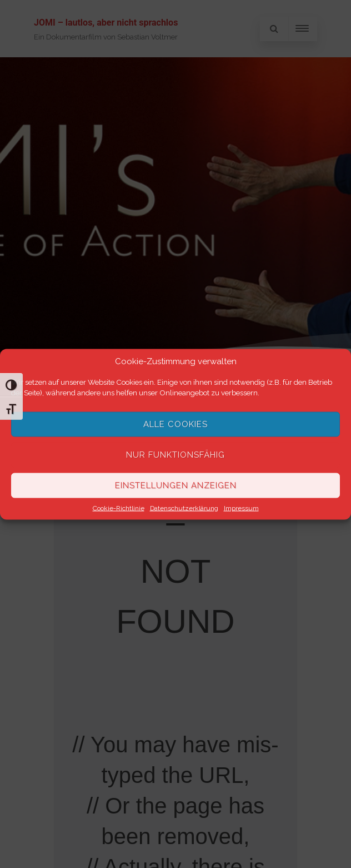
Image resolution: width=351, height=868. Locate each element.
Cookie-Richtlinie (119, 508)
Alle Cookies (175, 424)
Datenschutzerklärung (184, 508)
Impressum (241, 508)
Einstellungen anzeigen (176, 485)
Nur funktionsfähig (175, 455)
